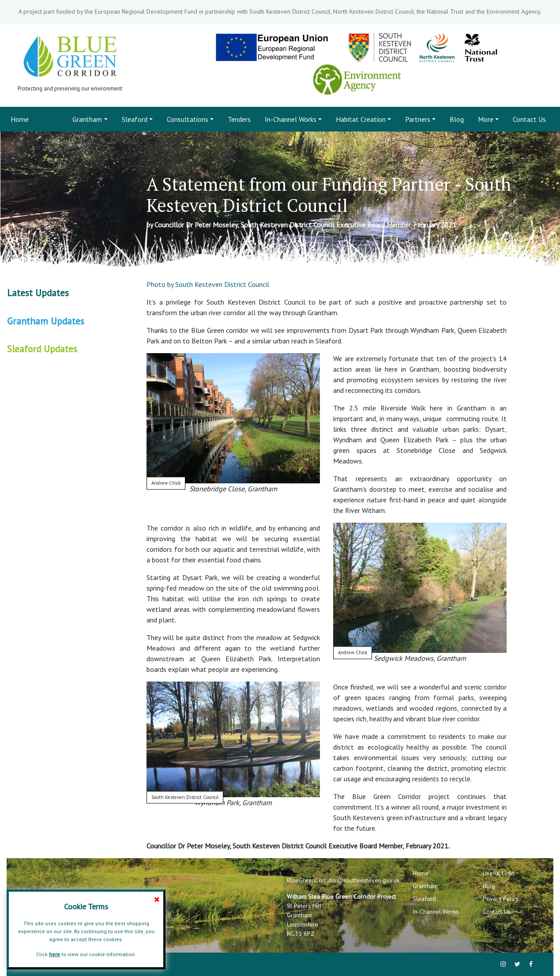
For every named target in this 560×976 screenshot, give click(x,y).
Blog (457, 119)
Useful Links (499, 873)
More (486, 119)
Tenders (239, 119)
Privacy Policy (501, 899)
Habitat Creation (361, 119)
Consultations (188, 119)
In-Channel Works (291, 119)
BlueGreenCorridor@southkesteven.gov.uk (343, 880)
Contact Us (529, 119)
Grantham (87, 119)
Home (21, 119)
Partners (418, 119)
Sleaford (135, 119)
